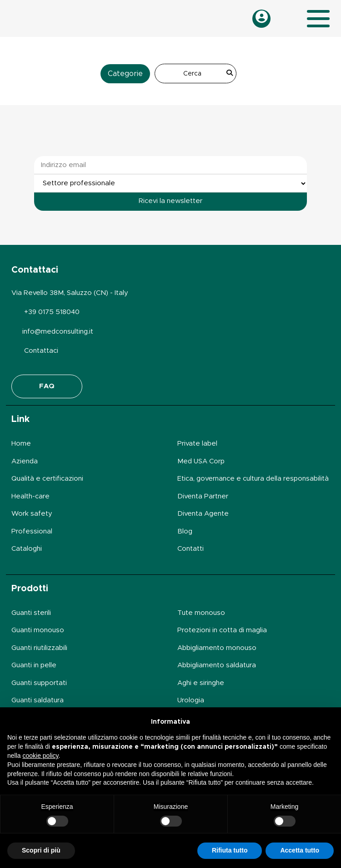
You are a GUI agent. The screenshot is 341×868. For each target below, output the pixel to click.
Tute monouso (201, 613)
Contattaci (41, 351)
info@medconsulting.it (58, 332)
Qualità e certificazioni (47, 479)
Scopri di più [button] (41, 850)
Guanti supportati (39, 683)
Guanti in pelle (34, 665)
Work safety (32, 514)
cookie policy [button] (40, 756)
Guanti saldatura (38, 700)
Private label (197, 444)
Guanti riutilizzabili (39, 648)
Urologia (191, 700)
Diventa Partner (203, 496)
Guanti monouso (38, 630)
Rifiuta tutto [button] (230, 850)
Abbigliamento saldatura (217, 665)
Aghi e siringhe (201, 683)
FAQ (47, 386)
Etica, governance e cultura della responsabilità (253, 479)
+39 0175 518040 (52, 312)
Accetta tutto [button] (300, 850)
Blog (185, 531)
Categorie (125, 74)
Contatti (191, 549)
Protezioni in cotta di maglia (222, 630)
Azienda (25, 461)
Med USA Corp (201, 461)
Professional (32, 531)
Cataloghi (27, 549)
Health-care (30, 496)
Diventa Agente (203, 514)
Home (21, 444)
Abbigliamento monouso (217, 648)
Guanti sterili (31, 613)
